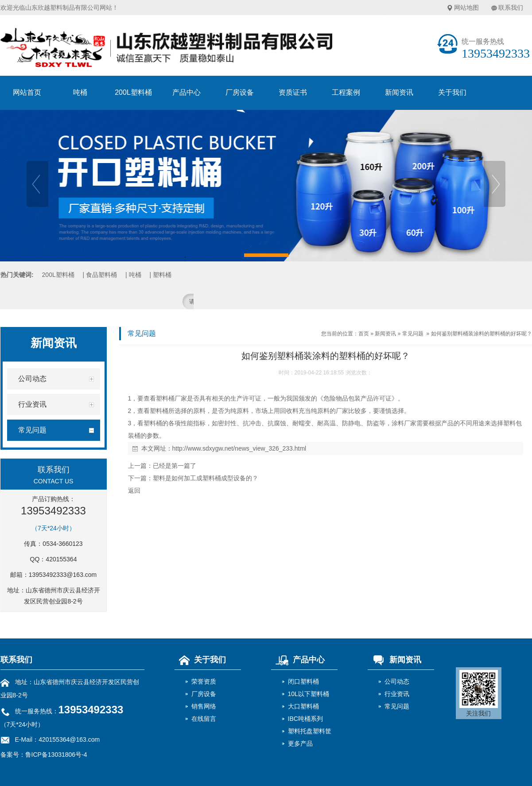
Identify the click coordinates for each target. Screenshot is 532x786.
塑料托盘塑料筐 (310, 731)
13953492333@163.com (63, 575)
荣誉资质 (204, 681)
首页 (364, 334)
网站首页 (27, 92)
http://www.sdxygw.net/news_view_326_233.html (239, 448)
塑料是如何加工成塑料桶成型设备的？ (206, 478)
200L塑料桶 (133, 92)
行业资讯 (397, 694)
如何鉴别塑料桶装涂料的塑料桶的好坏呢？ (482, 334)
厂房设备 (240, 92)
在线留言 (204, 719)
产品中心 (186, 92)
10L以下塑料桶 (309, 694)
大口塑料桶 (303, 706)
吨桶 (80, 92)
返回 (134, 490)
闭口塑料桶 (303, 681)
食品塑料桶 (101, 275)
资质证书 (293, 92)
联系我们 (511, 8)
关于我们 (452, 92)
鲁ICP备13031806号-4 (56, 755)
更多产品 (300, 743)
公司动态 (397, 681)
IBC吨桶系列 (305, 719)
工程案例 (346, 92)
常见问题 (413, 334)
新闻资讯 (399, 92)
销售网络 (204, 706)
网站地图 (466, 8)
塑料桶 (162, 275)
